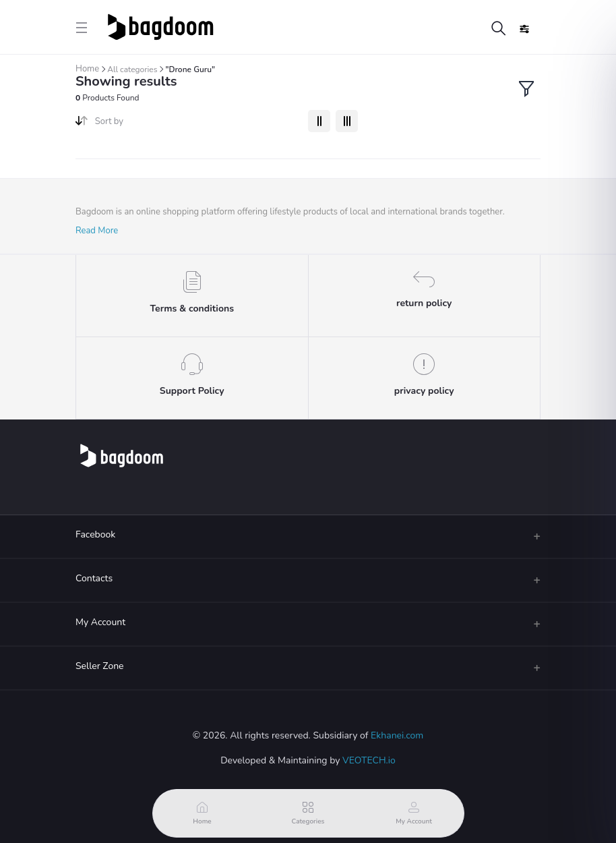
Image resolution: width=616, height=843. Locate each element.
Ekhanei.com (397, 735)
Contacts (94, 578)
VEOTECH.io (369, 760)
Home (87, 69)
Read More (97, 231)
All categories (132, 69)
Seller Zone (100, 666)
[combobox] (196, 124)
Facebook (95, 534)
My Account (100, 622)
